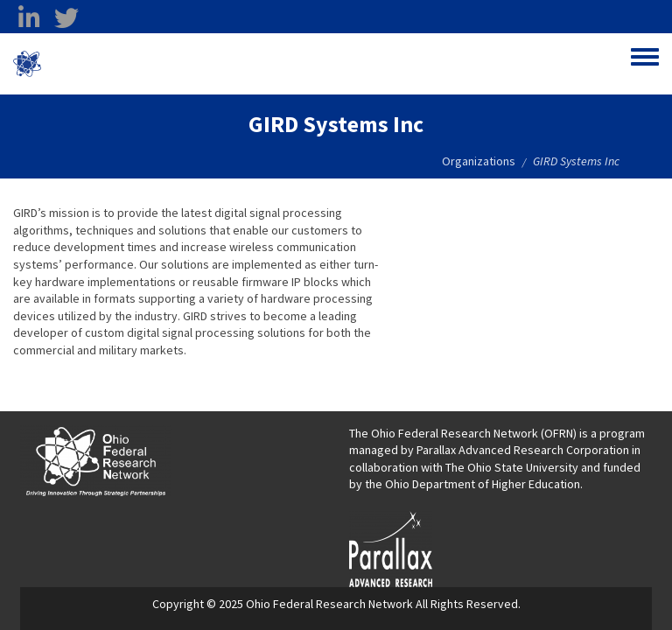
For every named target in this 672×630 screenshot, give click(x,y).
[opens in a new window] (391, 548)
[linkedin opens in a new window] (29, 18)
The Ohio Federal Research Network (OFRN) (463, 433)
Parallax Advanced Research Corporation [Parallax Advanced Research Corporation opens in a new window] (523, 450)
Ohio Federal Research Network (144, 64)
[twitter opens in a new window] (66, 18)
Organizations (479, 161)
